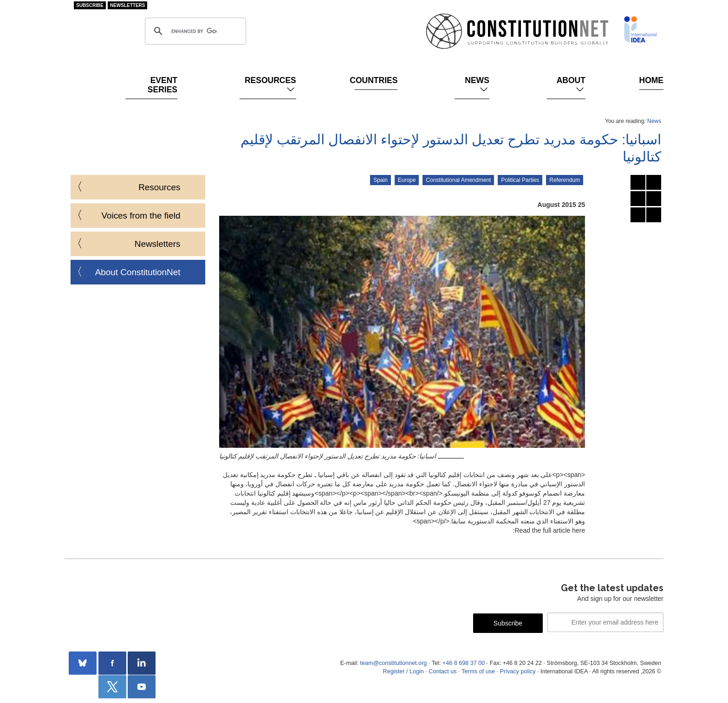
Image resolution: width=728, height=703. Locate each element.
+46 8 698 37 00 (464, 663)
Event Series (162, 85)
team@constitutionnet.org (393, 663)
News (477, 85)
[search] (194, 31)
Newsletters (128, 5)
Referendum (565, 180)
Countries (376, 80)
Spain (380, 180)
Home (651, 80)
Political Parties (520, 180)
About (571, 85)
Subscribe (90, 5)
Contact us (442, 671)
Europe (407, 180)
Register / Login (403, 671)
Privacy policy (518, 671)
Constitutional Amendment (458, 180)
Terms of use (478, 671)
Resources (270, 85)
